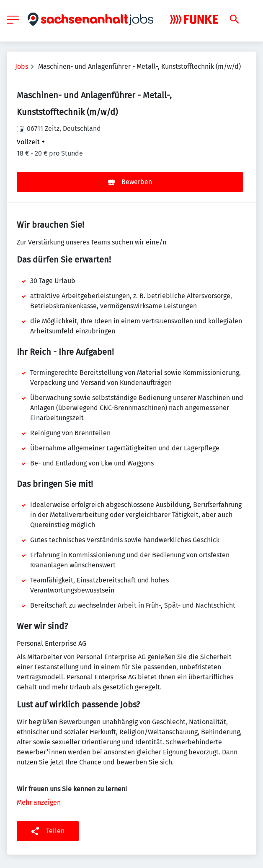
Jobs (22, 66)
